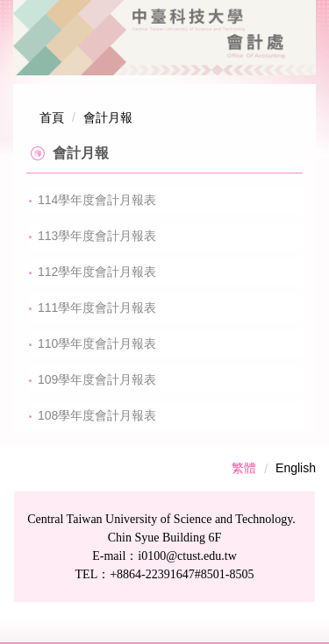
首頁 (52, 117)
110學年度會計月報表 (97, 343)
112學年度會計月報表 (97, 272)
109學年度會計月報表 (97, 379)
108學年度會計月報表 (97, 415)
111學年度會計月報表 (97, 308)
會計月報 (108, 117)
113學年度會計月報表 (97, 236)
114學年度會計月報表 (97, 200)
